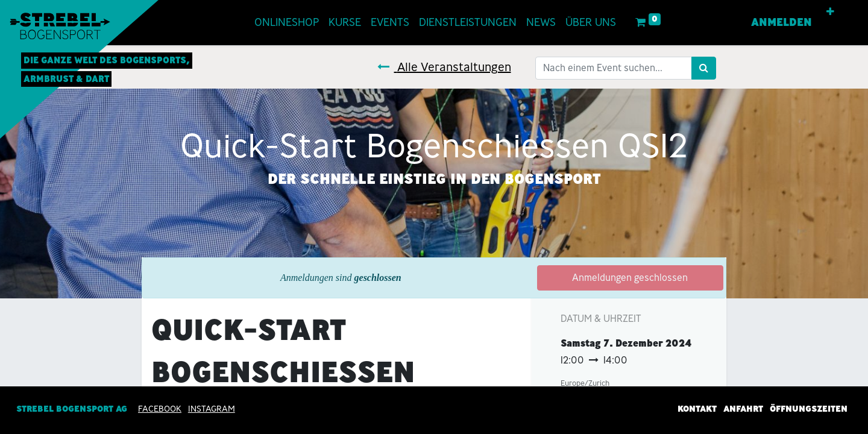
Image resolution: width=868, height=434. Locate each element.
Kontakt (697, 409)
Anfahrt (743, 409)
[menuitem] (287, 23)
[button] (830, 12)
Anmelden (782, 22)
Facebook (160, 409)
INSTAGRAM (212, 409)
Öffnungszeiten (809, 409)
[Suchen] (704, 68)
